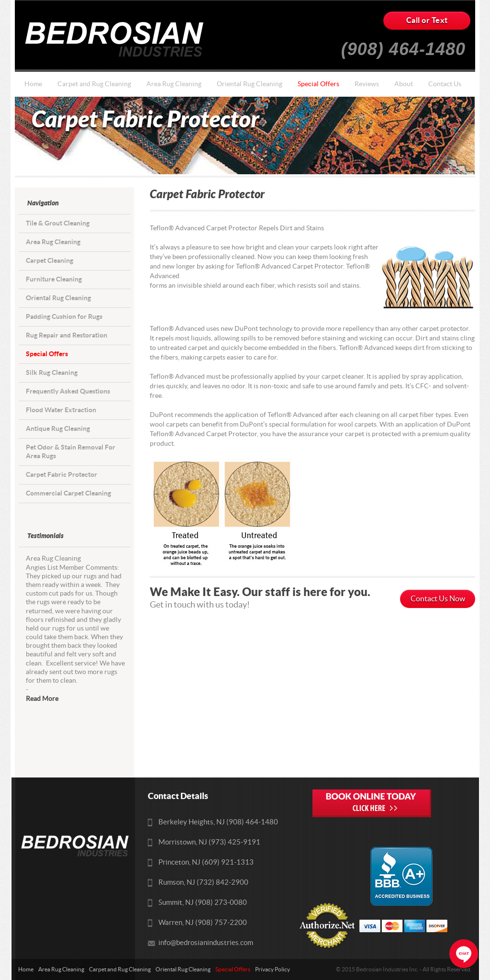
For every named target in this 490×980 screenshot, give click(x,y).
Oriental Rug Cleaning (250, 84)
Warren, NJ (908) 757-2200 (203, 923)
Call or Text (427, 21)
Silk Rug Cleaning (52, 373)
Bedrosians (117, 39)
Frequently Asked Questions (68, 391)
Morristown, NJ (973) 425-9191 (209, 842)
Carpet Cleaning (50, 261)
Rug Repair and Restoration (67, 335)
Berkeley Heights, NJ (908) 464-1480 (218, 822)
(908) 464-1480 (403, 45)
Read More (42, 699)
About (404, 84)
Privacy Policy (273, 969)
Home (33, 84)
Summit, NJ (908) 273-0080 (203, 903)
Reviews (367, 84)
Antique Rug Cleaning (58, 429)
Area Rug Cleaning (174, 84)
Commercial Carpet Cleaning (68, 493)
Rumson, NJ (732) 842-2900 (203, 883)
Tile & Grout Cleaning (58, 223)
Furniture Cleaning (54, 279)
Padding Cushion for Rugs (64, 317)
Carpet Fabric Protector (61, 475)
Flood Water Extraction (61, 410)
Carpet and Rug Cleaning (94, 84)
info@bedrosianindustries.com (206, 943)
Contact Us (445, 84)
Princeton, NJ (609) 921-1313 (206, 862)
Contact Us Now (438, 599)
